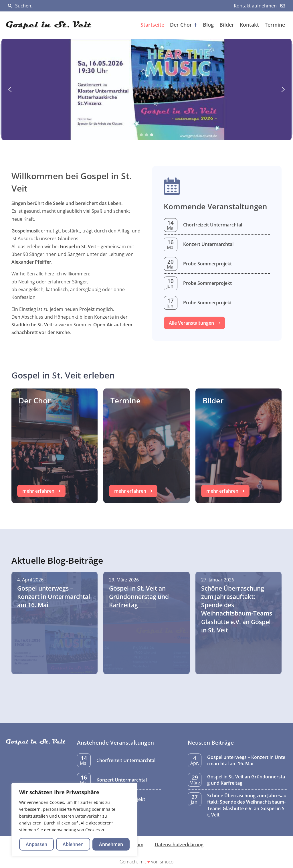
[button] (146, 89)
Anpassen (36, 844)
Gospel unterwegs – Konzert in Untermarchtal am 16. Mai (246, 760)
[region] (74, 820)
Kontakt (249, 25)
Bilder (227, 25)
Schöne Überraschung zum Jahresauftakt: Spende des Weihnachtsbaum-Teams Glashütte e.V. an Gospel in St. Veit (247, 805)
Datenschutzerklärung (179, 845)
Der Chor (184, 25)
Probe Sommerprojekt (207, 264)
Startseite (152, 25)
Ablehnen (73, 844)
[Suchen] (10, 6)
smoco (167, 862)
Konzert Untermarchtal (208, 244)
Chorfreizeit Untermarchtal (213, 225)
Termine (275, 25)
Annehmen (111, 844)
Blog (208, 25)
